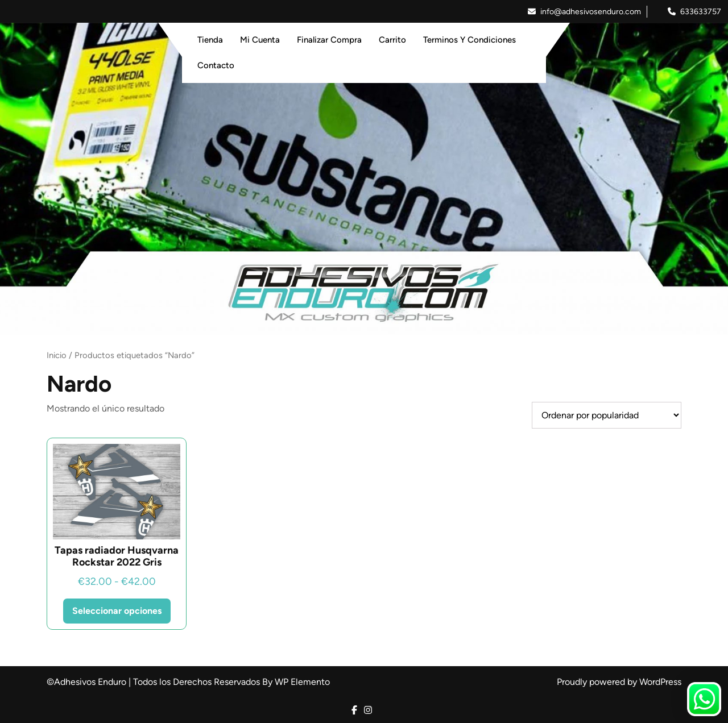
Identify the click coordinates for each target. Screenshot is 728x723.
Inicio (57, 355)
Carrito (392, 40)
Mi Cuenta (260, 40)
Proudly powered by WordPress (619, 682)
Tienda (210, 40)
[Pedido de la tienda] (607, 415)
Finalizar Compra (329, 40)
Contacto (216, 65)
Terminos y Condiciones (470, 40)
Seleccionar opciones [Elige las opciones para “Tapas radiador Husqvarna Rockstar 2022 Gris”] (117, 611)
